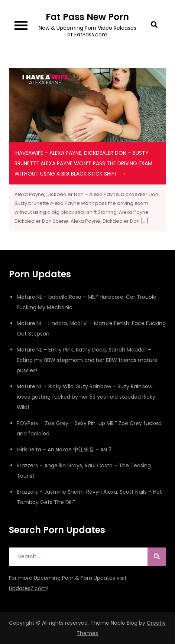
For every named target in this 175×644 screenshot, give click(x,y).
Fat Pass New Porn (87, 17)
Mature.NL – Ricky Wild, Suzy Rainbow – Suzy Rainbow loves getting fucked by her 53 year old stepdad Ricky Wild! (86, 397)
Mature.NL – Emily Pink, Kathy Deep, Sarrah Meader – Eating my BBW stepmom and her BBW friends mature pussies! (87, 360)
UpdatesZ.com (28, 588)
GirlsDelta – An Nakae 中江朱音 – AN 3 (64, 450)
